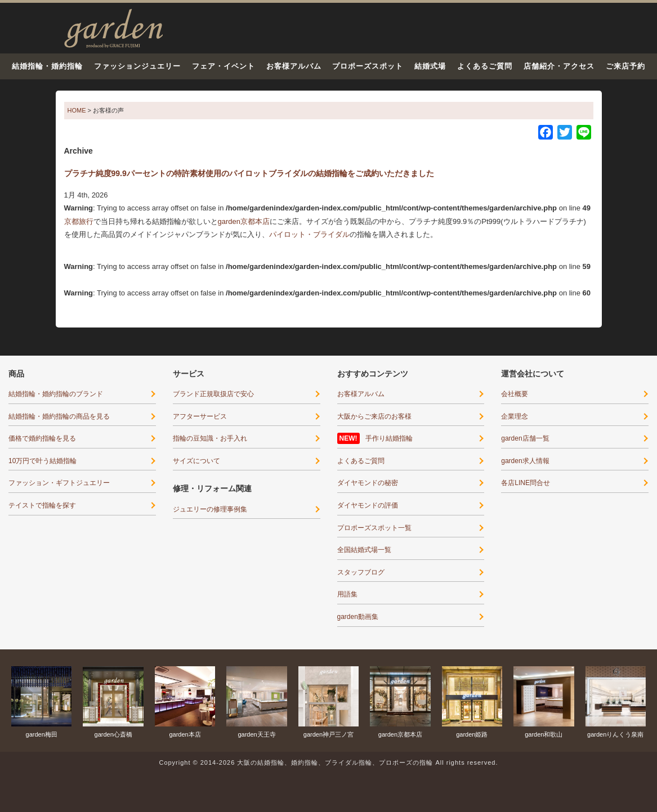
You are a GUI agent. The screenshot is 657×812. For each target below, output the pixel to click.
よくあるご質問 (485, 66)
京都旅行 (79, 221)
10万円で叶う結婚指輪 (43, 461)
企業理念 (515, 416)
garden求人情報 (525, 461)
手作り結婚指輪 (389, 438)
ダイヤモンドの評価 (368, 505)
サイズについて (196, 461)
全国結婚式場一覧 (364, 550)
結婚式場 (430, 66)
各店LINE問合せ (526, 483)
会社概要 (515, 394)
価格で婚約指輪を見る (42, 438)
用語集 (347, 594)
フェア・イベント (224, 66)
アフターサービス (200, 416)
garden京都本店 (244, 221)
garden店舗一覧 (525, 438)
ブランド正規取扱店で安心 (213, 394)
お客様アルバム (294, 66)
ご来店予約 (625, 66)
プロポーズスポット (368, 66)
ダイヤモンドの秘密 (368, 483)
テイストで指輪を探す (42, 505)
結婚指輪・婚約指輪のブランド (56, 394)
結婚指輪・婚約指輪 (47, 66)
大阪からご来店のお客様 (374, 416)
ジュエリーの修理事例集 (210, 509)
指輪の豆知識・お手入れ (210, 438)
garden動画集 (358, 617)
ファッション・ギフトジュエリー (59, 483)
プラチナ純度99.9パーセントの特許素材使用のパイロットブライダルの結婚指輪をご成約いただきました (249, 173)
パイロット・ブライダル (309, 234)
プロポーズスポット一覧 (374, 528)
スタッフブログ (361, 572)
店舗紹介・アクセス (559, 66)
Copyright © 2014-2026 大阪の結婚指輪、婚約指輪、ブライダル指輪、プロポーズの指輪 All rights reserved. (328, 762)
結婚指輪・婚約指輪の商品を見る (59, 416)
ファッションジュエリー (137, 66)
